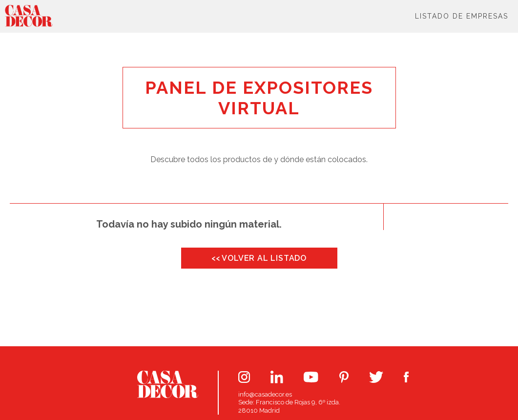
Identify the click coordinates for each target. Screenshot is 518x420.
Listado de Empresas (462, 16)
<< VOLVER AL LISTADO (259, 258)
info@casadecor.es (265, 394)
